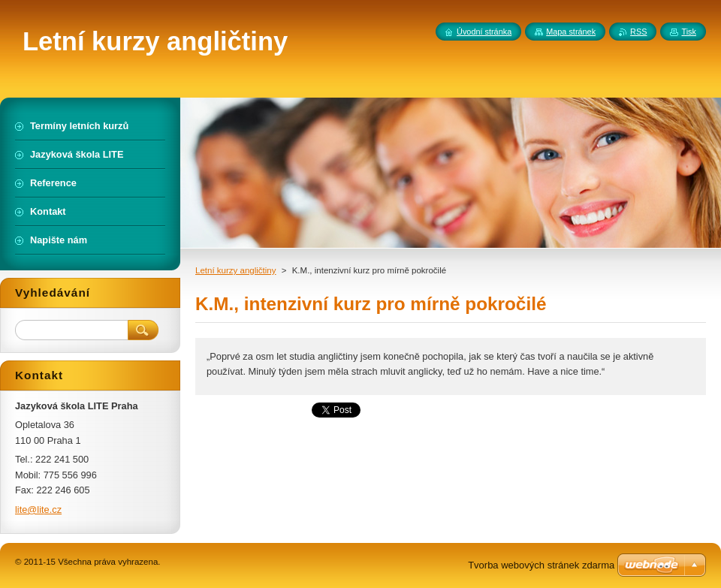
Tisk (689, 32)
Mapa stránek (571, 32)
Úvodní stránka (484, 32)
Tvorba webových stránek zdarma (541, 565)
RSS (638, 32)
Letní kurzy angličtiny (236, 270)
